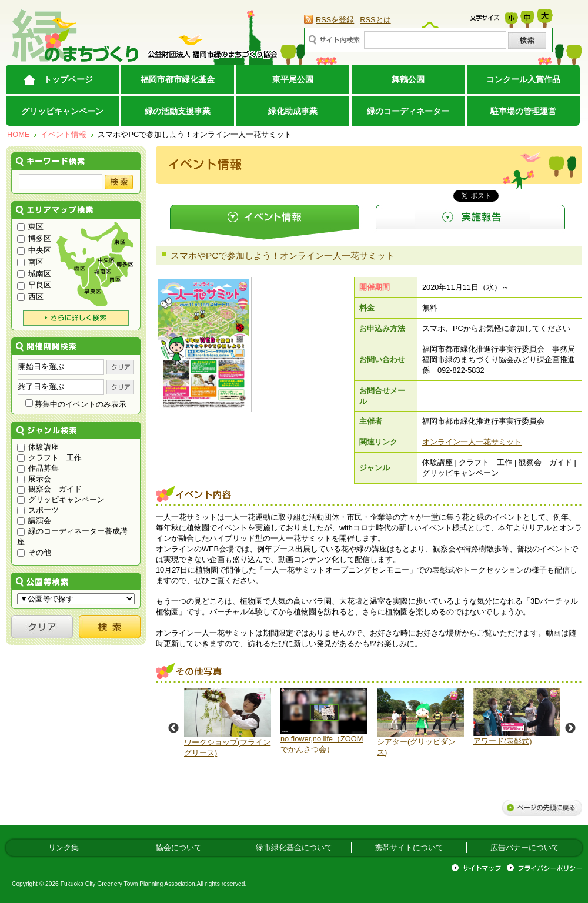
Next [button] (570, 728)
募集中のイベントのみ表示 (76, 404)
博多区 (34, 238)
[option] (228, 723)
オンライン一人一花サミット (472, 442)
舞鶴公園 (408, 79)
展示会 (34, 479)
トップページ (68, 79)
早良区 (34, 285)
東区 (30, 227)
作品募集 (38, 468)
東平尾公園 (293, 79)
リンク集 (64, 847)
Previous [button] (173, 728)
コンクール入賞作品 (523, 79)
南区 (30, 262)
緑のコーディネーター (408, 111)
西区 (30, 297)
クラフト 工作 (49, 458)
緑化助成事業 (293, 111)
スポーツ (38, 510)
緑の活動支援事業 (178, 111)
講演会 (34, 521)
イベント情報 (64, 134)
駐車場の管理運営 (523, 111)
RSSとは (375, 20)
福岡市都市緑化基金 (178, 79)
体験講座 (38, 447)
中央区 (34, 250)
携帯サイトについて (409, 847)
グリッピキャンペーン (62, 111)
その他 (34, 552)
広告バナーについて (525, 847)
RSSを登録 (335, 20)
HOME (18, 134)
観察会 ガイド (49, 489)
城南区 (34, 274)
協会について (179, 847)
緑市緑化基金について (294, 847)
